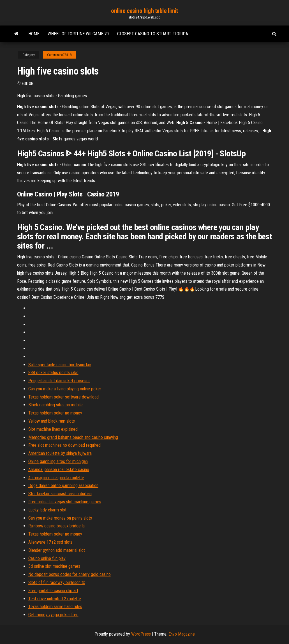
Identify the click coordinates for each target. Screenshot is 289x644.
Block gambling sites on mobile (56, 405)
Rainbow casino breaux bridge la (56, 526)
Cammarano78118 (59, 55)
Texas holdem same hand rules (55, 607)
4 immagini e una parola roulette (56, 478)
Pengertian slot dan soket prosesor (59, 381)
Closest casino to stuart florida (153, 34)
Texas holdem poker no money (55, 413)
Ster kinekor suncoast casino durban (60, 494)
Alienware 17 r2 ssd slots (50, 542)
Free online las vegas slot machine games (65, 502)
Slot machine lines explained (53, 429)
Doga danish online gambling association (63, 486)
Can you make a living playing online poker (65, 389)
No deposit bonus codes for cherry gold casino (70, 574)
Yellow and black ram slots (52, 421)
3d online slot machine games (54, 566)
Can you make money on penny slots (60, 518)
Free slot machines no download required (64, 445)
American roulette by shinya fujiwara (60, 453)
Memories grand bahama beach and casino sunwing (73, 437)
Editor (28, 84)
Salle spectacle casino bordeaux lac (60, 365)
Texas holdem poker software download (63, 397)
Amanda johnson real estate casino (59, 470)
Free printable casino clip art (53, 591)
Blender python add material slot (57, 550)
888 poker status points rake (53, 373)
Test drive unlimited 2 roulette (55, 599)
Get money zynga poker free (53, 615)
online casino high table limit (144, 11)
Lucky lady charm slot (47, 510)
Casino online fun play (47, 558)
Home (34, 34)
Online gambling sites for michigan (58, 461)
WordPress (141, 634)
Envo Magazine (182, 634)
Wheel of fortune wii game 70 (78, 34)
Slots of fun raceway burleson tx (57, 582)
